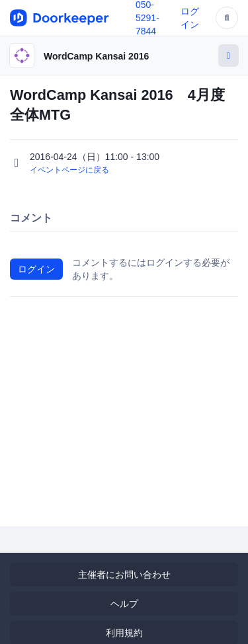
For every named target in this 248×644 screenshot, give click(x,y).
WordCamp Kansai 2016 (96, 56)
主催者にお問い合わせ (124, 575)
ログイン (36, 269)
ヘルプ (124, 604)
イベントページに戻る (69, 170)
